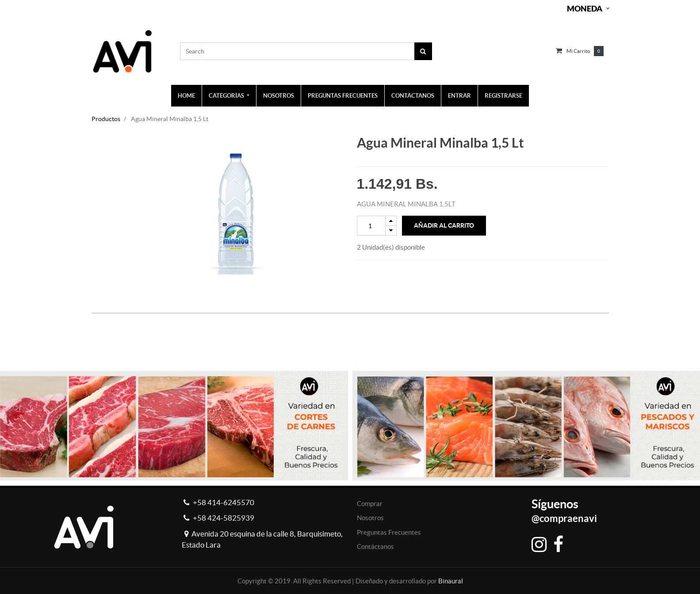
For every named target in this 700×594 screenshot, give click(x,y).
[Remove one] (391, 230)
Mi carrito (578, 51)
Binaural (451, 581)
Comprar (370, 504)
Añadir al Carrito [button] (444, 225)
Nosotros (370, 518)
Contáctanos (375, 546)
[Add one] (391, 221)
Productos (106, 119)
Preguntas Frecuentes (389, 532)
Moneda (585, 9)
